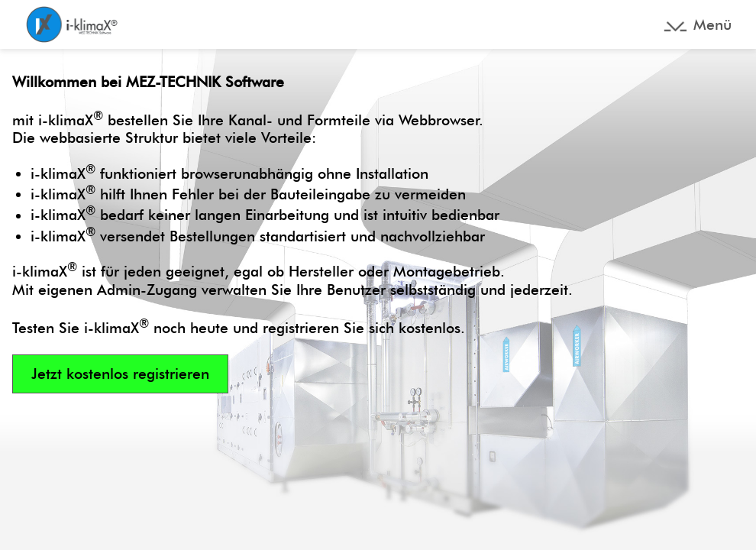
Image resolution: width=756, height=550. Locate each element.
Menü (712, 25)
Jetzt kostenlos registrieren (120, 374)
